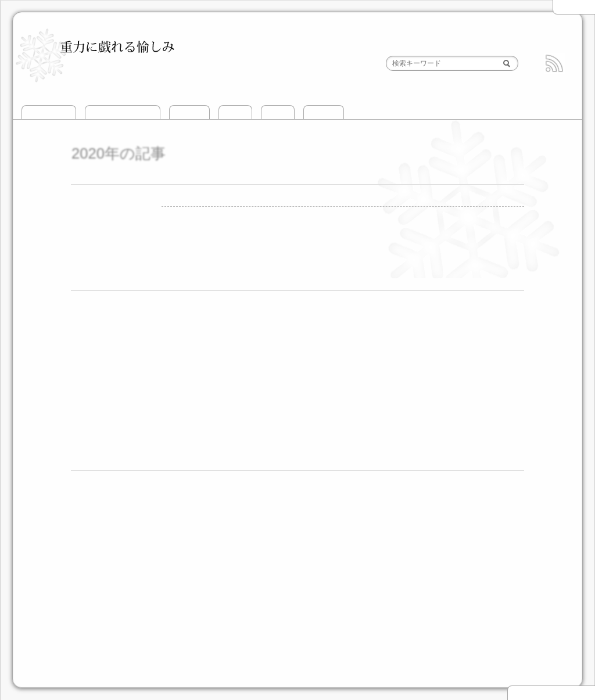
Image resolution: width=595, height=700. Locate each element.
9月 (158, 399)
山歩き (278, 113)
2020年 (95, 337)
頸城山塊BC (340, 522)
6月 (253, 414)
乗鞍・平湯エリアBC (428, 537)
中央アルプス (246, 587)
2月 (134, 383)
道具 (89, 646)
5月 (229, 414)
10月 (350, 430)
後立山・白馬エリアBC (245, 537)
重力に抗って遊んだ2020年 (218, 176)
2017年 (95, 367)
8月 (158, 353)
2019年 (95, 352)
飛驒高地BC (288, 552)
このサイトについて (123, 113)
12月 (137, 337)
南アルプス (306, 587)
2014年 (95, 398)
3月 (158, 383)
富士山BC (157, 552)
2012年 (95, 430)
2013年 (95, 414)
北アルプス (187, 587)
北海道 (139, 587)
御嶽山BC (504, 537)
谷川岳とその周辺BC (265, 522)
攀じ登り (189, 113)
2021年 (95, 321)
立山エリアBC (475, 522)
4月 (182, 383)
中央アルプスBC (220, 552)
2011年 (95, 445)
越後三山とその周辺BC (169, 522)
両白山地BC (346, 552)
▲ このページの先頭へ (551, 693)
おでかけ (324, 113)
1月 (134, 321)
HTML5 (359, 676)
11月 (327, 414)
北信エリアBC (408, 522)
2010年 (95, 460)
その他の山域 (370, 587)
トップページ (49, 113)
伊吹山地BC (410, 552)
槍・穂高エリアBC (340, 537)
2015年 (95, 383)
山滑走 (235, 113)
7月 (134, 353)
